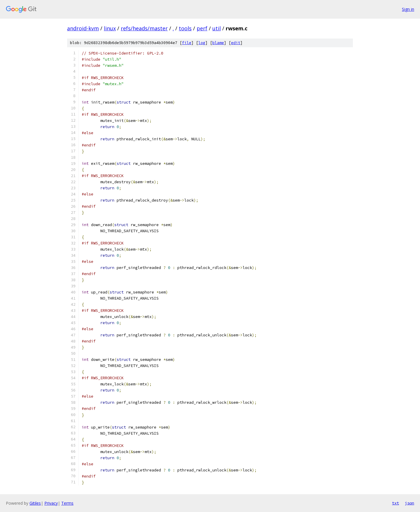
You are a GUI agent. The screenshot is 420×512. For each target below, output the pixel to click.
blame (218, 43)
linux (110, 28)
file (187, 43)
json (409, 503)
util (217, 28)
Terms (67, 503)
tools (185, 28)
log (202, 43)
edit (236, 43)
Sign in (408, 9)
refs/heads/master (144, 28)
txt (395, 503)
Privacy (51, 503)
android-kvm (83, 28)
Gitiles (35, 503)
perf (202, 28)
